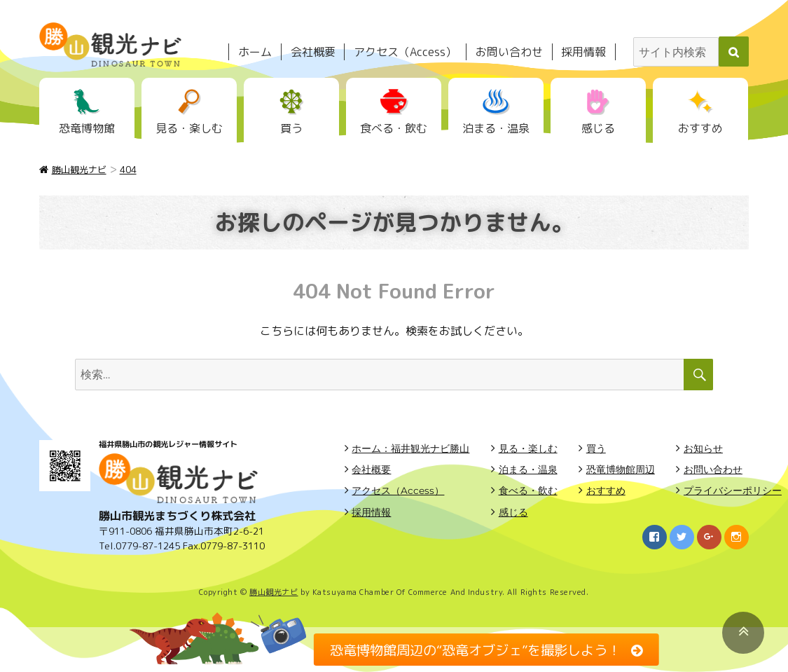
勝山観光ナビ (274, 592)
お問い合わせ (509, 52)
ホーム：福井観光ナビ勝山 (410, 448)
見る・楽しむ (189, 128)
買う (291, 128)
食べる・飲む (394, 128)
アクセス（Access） (405, 52)
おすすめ (700, 128)
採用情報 (583, 52)
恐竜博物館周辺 (621, 469)
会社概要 (313, 52)
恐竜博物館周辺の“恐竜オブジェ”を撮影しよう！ (475, 649)
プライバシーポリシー (733, 491)
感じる (598, 128)
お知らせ (703, 448)
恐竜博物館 (87, 128)
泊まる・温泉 (496, 128)
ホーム (255, 52)
